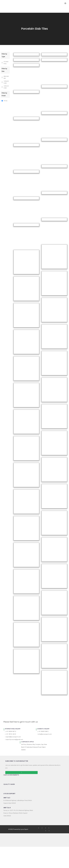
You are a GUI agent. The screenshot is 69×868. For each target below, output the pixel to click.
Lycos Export (24, 829)
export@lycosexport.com (13, 737)
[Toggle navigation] (65, 3)
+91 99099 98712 (11, 731)
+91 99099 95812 (43, 731)
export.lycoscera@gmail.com (14, 740)
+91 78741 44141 (11, 734)
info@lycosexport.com (45, 734)
